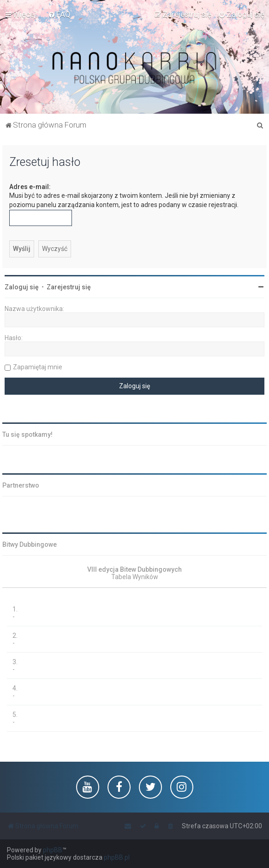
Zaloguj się (22, 287)
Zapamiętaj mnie (38, 367)
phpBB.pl (117, 857)
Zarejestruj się (69, 287)
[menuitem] (59, 14)
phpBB (53, 850)
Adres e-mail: (30, 187)
